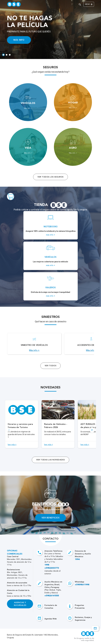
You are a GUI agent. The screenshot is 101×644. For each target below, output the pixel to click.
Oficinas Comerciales (15, 552)
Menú (89, 4)
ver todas (50, 460)
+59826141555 (52, 596)
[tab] (3, 55)
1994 (77, 559)
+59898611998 (82, 585)
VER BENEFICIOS (51, 518)
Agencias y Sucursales (20, 604)
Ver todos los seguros (50, 177)
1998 (47, 565)
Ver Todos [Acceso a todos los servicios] (50, 366)
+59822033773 (52, 568)
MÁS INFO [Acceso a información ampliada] (19, 40)
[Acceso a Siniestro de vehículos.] (34, 344)
